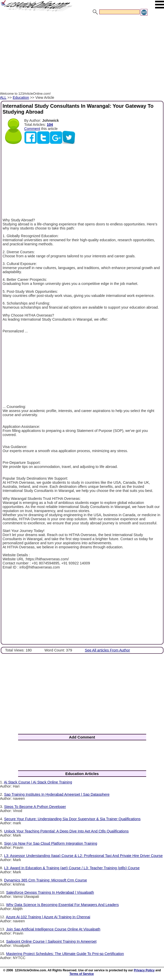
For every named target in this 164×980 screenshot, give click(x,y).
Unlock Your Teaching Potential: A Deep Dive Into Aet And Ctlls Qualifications (66, 831)
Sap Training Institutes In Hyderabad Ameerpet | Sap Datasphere (57, 794)
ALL (3, 98)
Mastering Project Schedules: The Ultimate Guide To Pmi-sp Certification (65, 954)
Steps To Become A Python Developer (35, 807)
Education (21, 98)
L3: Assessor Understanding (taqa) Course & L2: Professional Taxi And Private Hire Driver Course (83, 856)
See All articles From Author (107, 650)
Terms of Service (81, 974)
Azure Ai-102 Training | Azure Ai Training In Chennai (48, 917)
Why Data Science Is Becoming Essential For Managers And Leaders (62, 905)
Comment (32, 129)
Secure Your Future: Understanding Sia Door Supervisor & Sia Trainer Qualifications (72, 819)
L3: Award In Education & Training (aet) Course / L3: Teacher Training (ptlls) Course (72, 868)
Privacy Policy (144, 970)
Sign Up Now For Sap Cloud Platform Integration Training (51, 843)
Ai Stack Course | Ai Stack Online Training (38, 782)
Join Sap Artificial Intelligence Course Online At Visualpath (53, 929)
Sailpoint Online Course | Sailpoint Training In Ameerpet (51, 941)
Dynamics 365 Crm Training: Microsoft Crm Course (45, 880)
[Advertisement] (82, 54)
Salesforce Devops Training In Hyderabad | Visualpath (50, 892)
